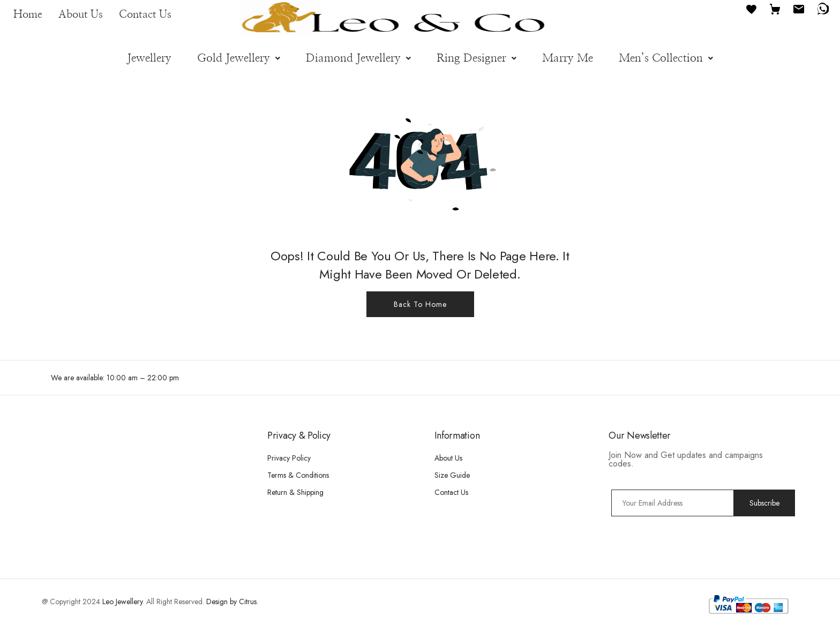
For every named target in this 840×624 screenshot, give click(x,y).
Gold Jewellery (239, 58)
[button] (239, 58)
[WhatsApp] (822, 8)
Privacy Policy (289, 458)
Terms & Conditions (298, 475)
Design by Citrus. (232, 602)
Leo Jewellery (122, 602)
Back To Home (420, 304)
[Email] (799, 8)
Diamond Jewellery (358, 58)
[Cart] (775, 8)
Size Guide (452, 475)
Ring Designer (477, 58)
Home (28, 14)
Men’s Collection (666, 58)
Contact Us (145, 14)
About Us (81, 14)
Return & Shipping (295, 492)
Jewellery (149, 58)
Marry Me (568, 58)
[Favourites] (752, 8)
